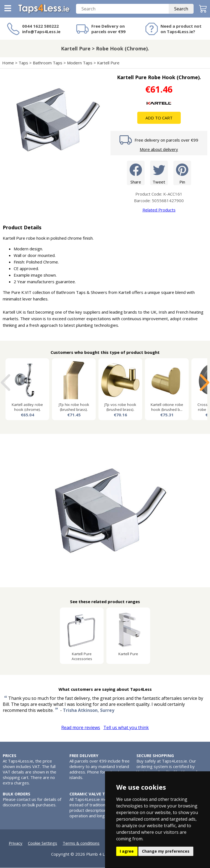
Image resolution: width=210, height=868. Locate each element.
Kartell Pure (108, 63)
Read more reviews (81, 728)
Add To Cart (159, 118)
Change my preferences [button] (166, 851)
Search (181, 9)
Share (136, 173)
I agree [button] (127, 851)
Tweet (159, 173)
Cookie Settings (43, 843)
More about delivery (159, 150)
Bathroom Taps (48, 63)
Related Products (159, 210)
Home (8, 63)
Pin (182, 173)
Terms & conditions (81, 843)
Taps (23, 63)
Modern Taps (80, 63)
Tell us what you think (126, 728)
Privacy (16, 843)
